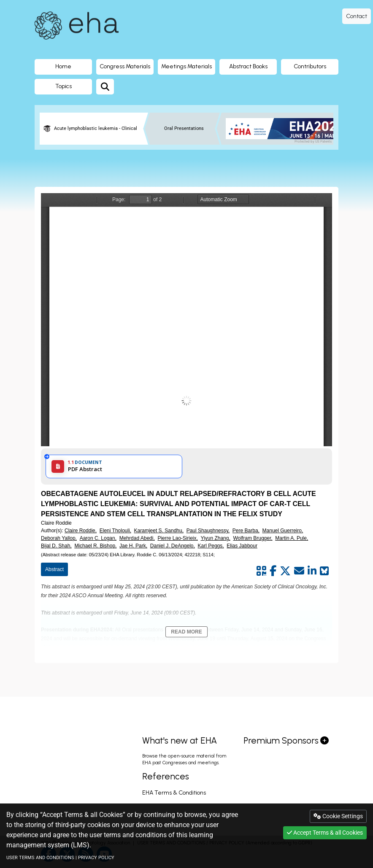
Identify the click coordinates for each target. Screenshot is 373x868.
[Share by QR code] (261, 571)
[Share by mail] (299, 571)
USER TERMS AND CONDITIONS (40, 858)
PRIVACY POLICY (96, 858)
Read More (186, 632)
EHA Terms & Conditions (174, 793)
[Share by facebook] (273, 571)
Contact (357, 16)
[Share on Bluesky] (324, 571)
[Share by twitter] (285, 571)
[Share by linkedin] (312, 571)
